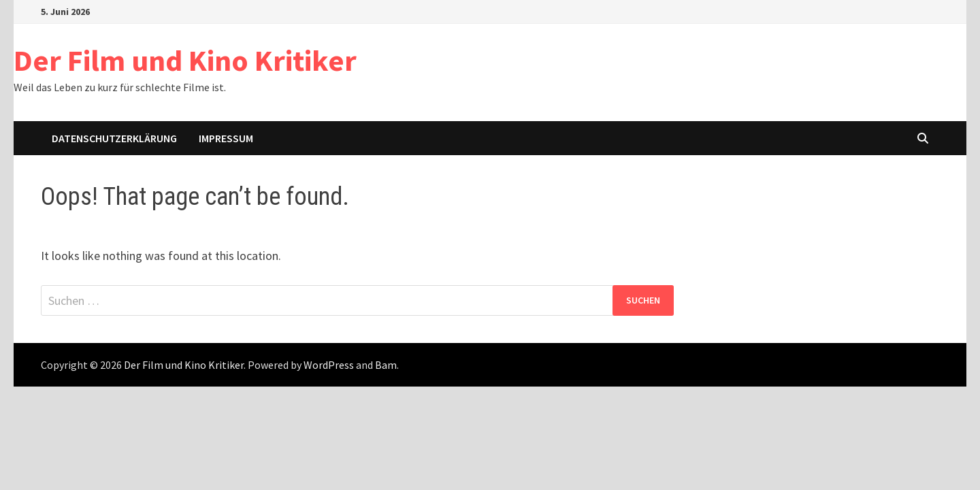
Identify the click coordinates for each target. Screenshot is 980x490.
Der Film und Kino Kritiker (185, 60)
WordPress (329, 365)
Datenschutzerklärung (114, 138)
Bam (386, 365)
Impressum (226, 138)
